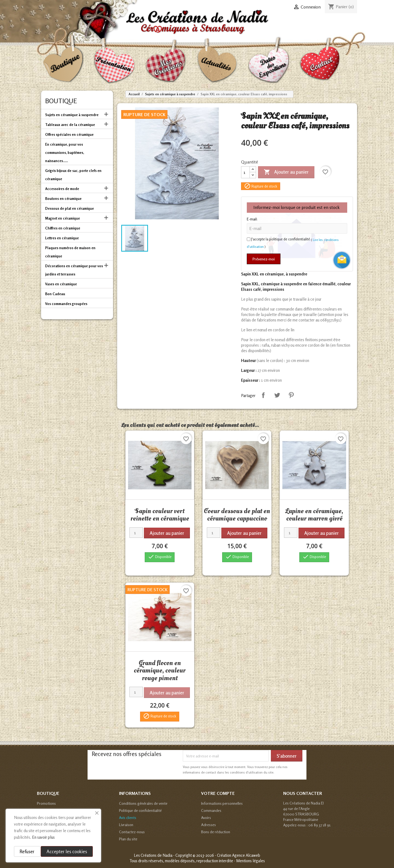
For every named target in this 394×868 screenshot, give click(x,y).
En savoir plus (43, 837)
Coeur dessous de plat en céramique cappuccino (237, 515)
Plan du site (128, 839)
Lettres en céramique (62, 238)
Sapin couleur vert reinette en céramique (160, 515)
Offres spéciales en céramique (69, 134)
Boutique (61, 101)
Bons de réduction (216, 832)
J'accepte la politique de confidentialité (281, 239)
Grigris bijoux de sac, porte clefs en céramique (73, 175)
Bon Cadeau (55, 294)
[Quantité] (245, 172)
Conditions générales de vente (143, 803)
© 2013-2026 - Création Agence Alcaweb (226, 855)
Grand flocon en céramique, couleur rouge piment (160, 670)
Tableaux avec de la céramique (70, 125)
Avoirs (206, 817)
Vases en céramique (61, 284)
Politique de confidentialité (140, 810)
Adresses (208, 825)
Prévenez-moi (264, 259)
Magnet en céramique (63, 218)
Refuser (27, 851)
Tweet (277, 395)
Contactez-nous (132, 832)
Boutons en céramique (63, 199)
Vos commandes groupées (66, 304)
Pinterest (291, 395)
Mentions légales (250, 861)
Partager (263, 395)
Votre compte (218, 793)
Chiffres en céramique (63, 228)
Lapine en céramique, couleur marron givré (314, 515)
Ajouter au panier (286, 172)
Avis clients (128, 817)
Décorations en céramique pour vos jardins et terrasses (74, 270)
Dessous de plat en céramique (69, 208)
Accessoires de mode (62, 189)
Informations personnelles (222, 803)
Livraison (126, 825)
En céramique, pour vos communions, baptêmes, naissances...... (65, 153)
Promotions (46, 803)
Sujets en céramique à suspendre (72, 115)
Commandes (211, 810)
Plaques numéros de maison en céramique (70, 252)
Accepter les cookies (67, 851)
